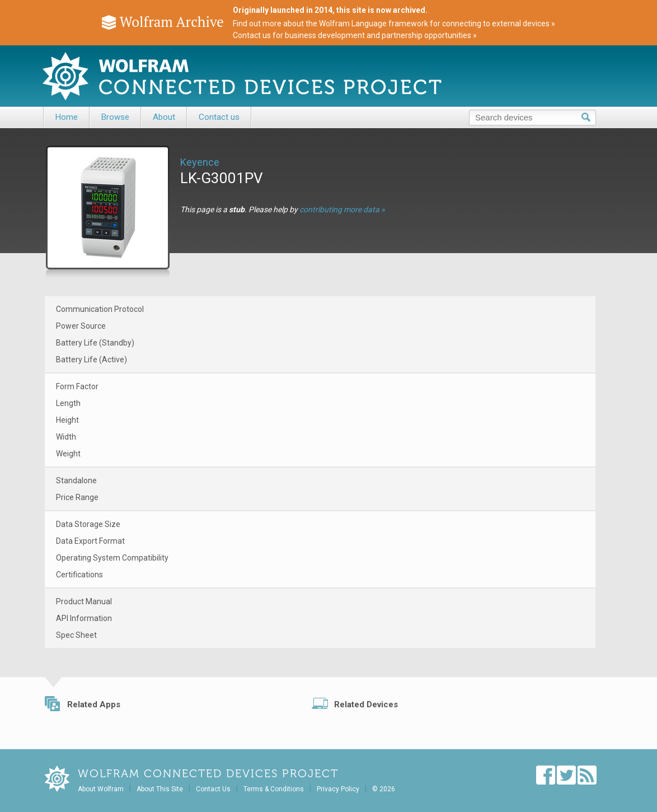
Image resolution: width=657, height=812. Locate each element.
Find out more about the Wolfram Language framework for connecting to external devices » (394, 24)
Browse (115, 117)
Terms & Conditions (274, 789)
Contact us (219, 117)
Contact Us (213, 789)
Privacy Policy (338, 789)
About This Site (160, 789)
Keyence (200, 162)
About (164, 117)
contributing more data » (342, 209)
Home (67, 117)
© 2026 (384, 789)
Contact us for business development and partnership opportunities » (355, 35)
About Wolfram (101, 789)
